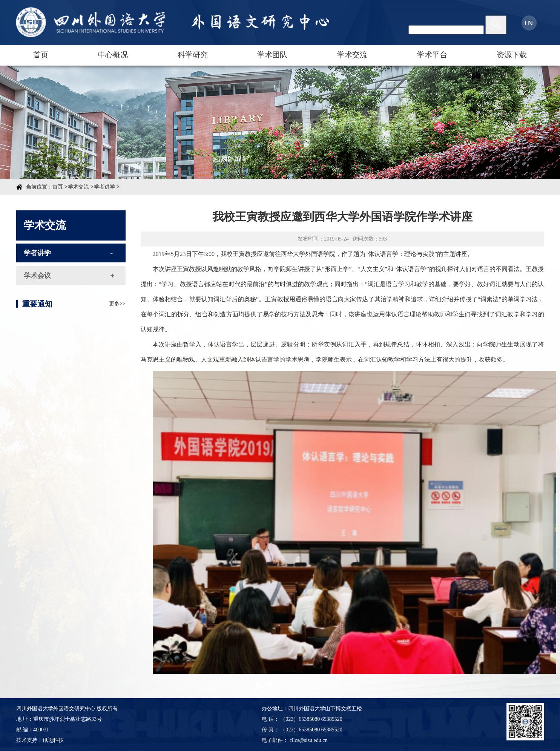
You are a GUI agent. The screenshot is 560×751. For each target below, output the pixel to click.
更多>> (117, 316)
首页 (41, 55)
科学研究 (193, 55)
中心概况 (113, 55)
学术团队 (272, 55)
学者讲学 (104, 187)
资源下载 (512, 55)
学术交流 (352, 55)
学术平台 (432, 55)
